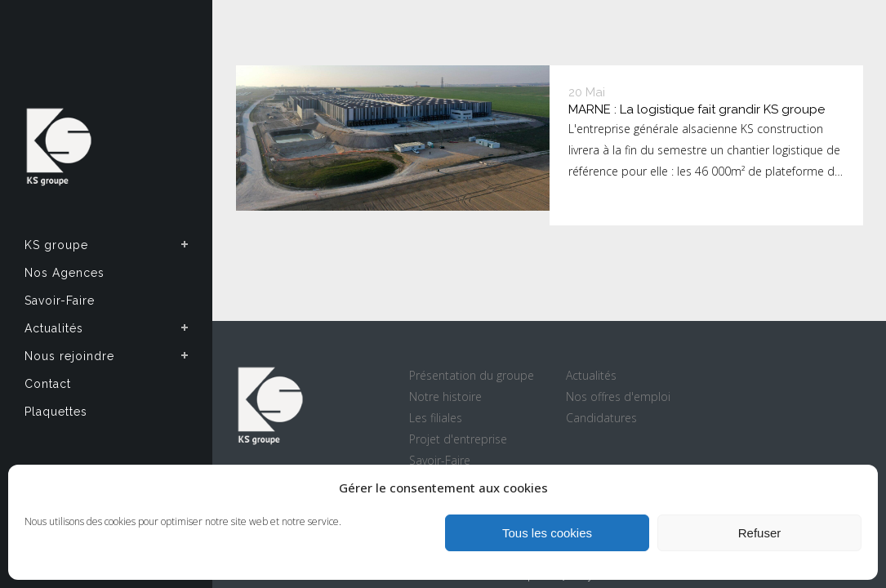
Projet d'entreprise (458, 439)
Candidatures (601, 418)
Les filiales (436, 418)
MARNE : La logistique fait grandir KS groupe (697, 109)
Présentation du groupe (472, 375)
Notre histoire (445, 396)
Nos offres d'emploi (618, 396)
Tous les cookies (547, 533)
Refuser (760, 533)
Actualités (591, 375)
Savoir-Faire (440, 460)
